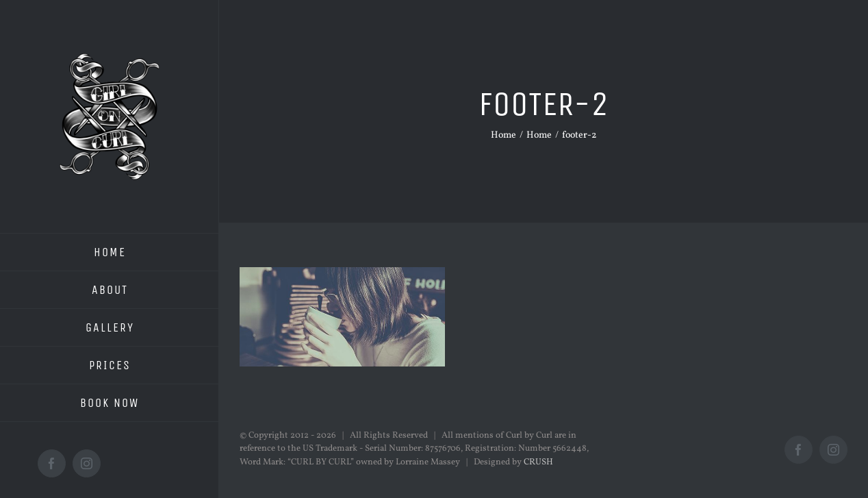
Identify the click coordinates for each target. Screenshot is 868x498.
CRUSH (538, 462)
